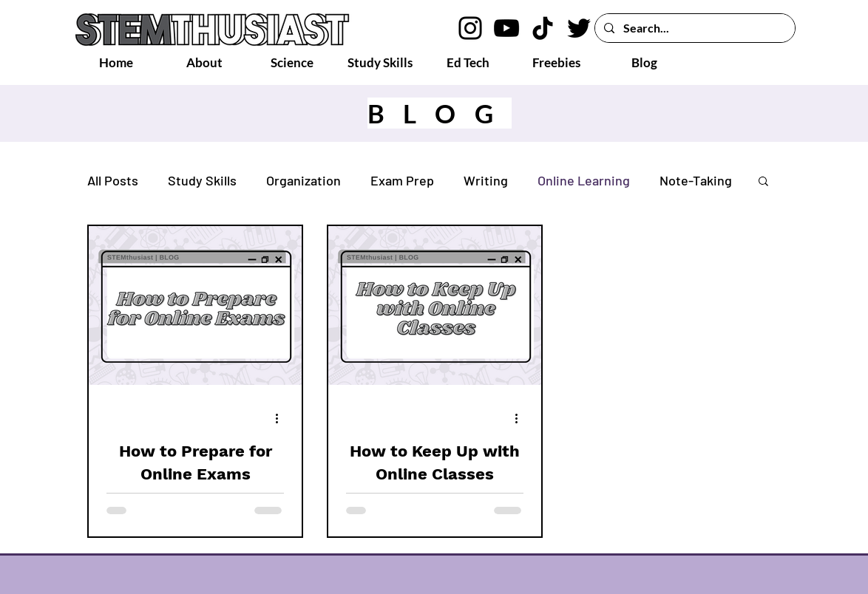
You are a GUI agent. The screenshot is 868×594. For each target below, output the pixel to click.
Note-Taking (696, 180)
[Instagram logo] (470, 28)
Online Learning (584, 180)
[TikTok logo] (543, 28)
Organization (304, 180)
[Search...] (694, 28)
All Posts (113, 180)
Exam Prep (402, 180)
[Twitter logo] (579, 28)
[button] (763, 182)
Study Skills (202, 180)
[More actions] (282, 418)
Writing (486, 180)
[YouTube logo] (506, 28)
